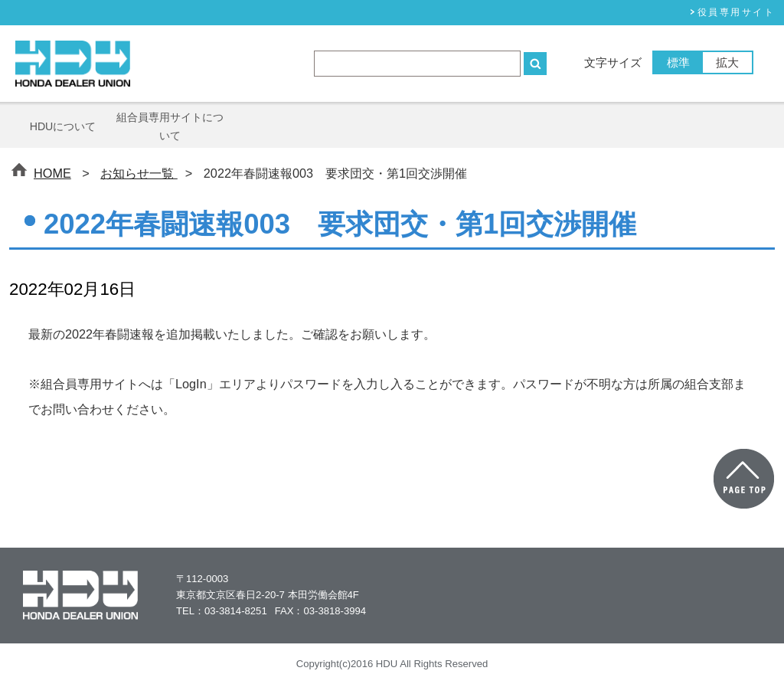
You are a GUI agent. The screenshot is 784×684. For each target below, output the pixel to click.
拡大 (727, 62)
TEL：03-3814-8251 (222, 611)
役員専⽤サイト (736, 12)
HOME (52, 173)
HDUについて (63, 126)
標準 (678, 62)
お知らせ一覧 (139, 173)
